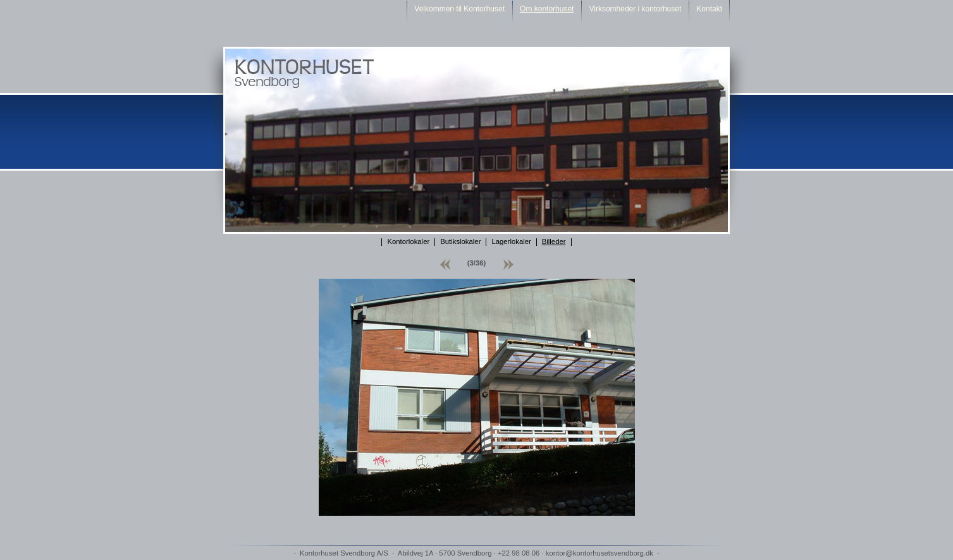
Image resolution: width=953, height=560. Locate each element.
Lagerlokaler (511, 241)
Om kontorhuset (547, 9)
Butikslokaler (460, 241)
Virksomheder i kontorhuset (635, 9)
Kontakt (709, 9)
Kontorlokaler (408, 241)
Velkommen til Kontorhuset (459, 9)
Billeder (554, 241)
